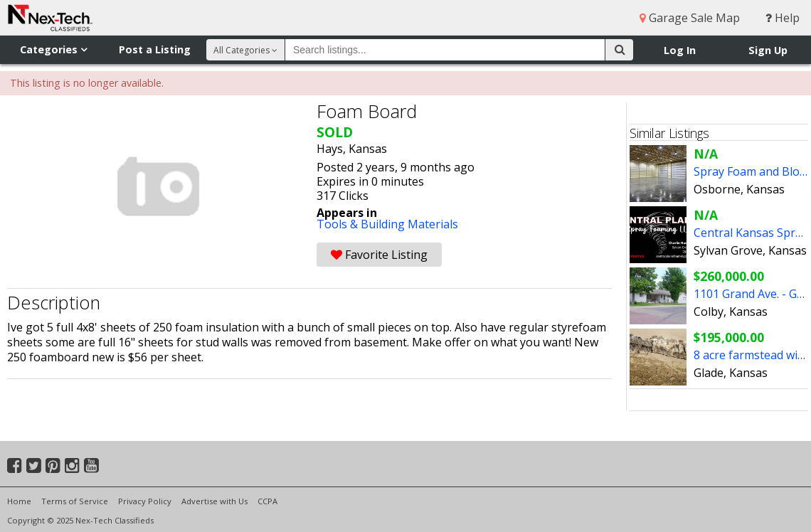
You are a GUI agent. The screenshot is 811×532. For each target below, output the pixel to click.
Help (783, 18)
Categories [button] (53, 49)
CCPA (267, 501)
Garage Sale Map (690, 18)
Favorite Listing (379, 255)
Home (19, 501)
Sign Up (768, 50)
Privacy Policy (145, 501)
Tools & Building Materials (387, 224)
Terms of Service (75, 501)
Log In (680, 50)
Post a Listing (155, 49)
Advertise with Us (214, 501)
